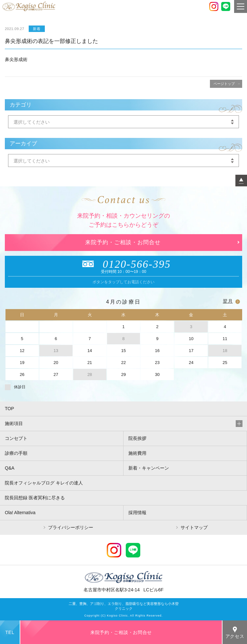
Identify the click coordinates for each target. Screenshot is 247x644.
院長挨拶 (137, 438)
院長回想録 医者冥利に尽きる (35, 498)
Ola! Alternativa (20, 513)
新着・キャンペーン (149, 468)
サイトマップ (194, 527)
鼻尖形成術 (16, 59)
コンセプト (16, 438)
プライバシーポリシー (71, 527)
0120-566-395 (124, 264)
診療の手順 (16, 453)
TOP (10, 409)
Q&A (10, 468)
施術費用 (137, 453)
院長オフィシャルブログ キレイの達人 (44, 483)
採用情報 (137, 513)
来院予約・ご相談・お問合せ (123, 242)
